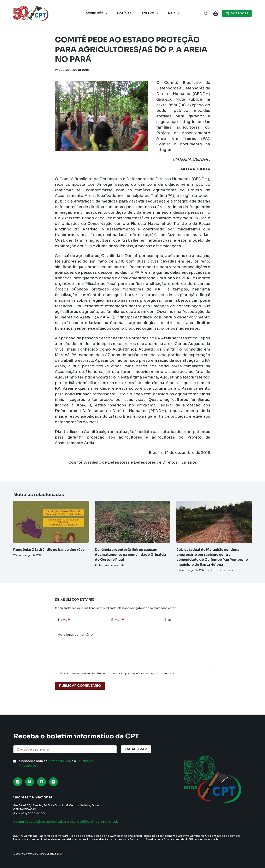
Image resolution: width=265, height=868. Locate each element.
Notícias (124, 13)
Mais (175, 13)
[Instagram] (18, 782)
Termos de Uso (59, 761)
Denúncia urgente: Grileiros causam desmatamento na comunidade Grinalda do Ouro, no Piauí (130, 555)
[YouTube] (54, 782)
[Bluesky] (30, 782)
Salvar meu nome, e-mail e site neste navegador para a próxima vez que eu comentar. (117, 673)
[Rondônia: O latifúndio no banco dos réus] (51, 522)
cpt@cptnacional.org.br (106, 821)
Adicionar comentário (76, 635)
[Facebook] (42, 782)
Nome (64, 620)
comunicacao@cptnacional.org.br (46, 821)
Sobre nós (97, 13)
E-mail (117, 620)
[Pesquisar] (206, 14)
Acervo (151, 13)
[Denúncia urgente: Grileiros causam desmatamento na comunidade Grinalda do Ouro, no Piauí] (132, 522)
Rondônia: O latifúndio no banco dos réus (49, 550)
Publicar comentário (80, 686)
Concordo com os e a (56, 763)
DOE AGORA (237, 13)
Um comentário (223, 570)
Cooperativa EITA (51, 854)
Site (167, 620)
